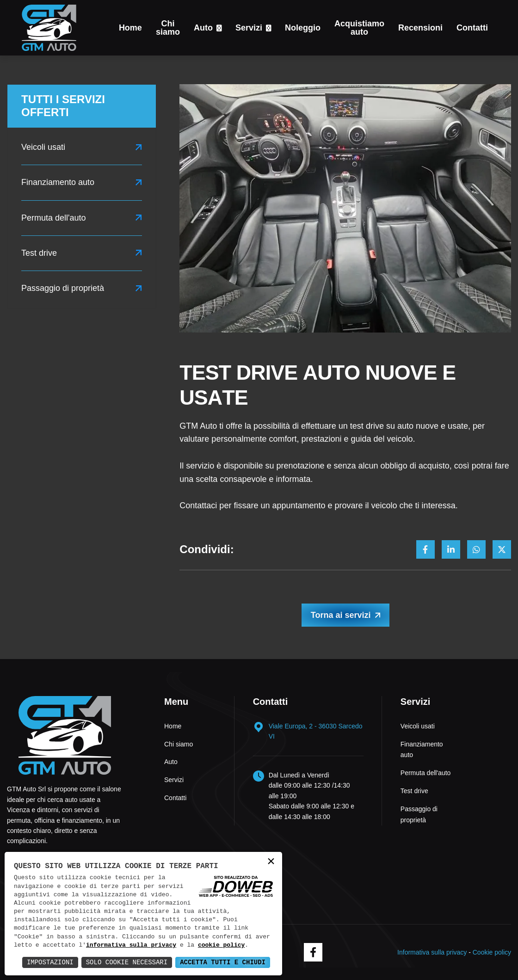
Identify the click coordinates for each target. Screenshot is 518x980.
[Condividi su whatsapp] (476, 549)
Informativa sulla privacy (432, 952)
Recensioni (420, 28)
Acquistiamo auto (359, 28)
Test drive (39, 253)
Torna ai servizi (341, 615)
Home (130, 28)
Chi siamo (168, 28)
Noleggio (303, 28)
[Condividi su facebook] (425, 549)
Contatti (472, 28)
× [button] (271, 862)
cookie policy (221, 945)
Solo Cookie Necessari (127, 962)
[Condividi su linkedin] (451, 549)
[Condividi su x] (502, 549)
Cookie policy (492, 952)
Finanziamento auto (58, 182)
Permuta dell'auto (54, 218)
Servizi (249, 28)
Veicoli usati (43, 147)
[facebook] (313, 952)
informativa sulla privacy (131, 945)
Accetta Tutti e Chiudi (223, 962)
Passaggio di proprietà (63, 288)
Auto (203, 28)
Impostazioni (50, 962)
